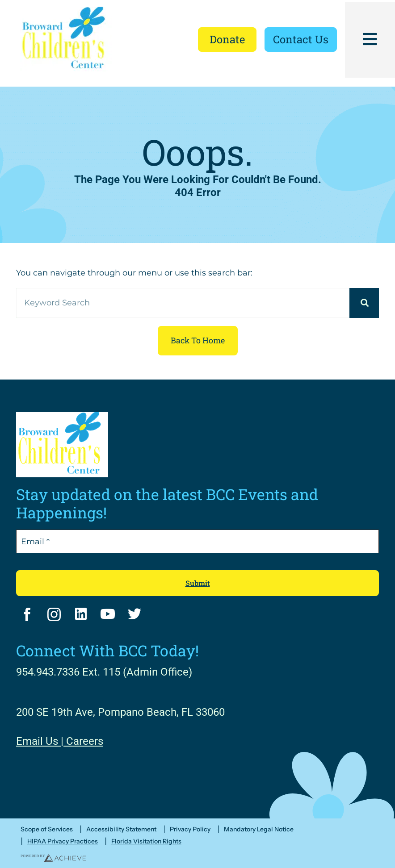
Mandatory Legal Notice (259, 829)
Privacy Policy (190, 829)
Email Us (37, 741)
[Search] (364, 303)
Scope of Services (47, 829)
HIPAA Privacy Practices (63, 841)
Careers (85, 741)
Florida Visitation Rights (146, 841)
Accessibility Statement (121, 829)
